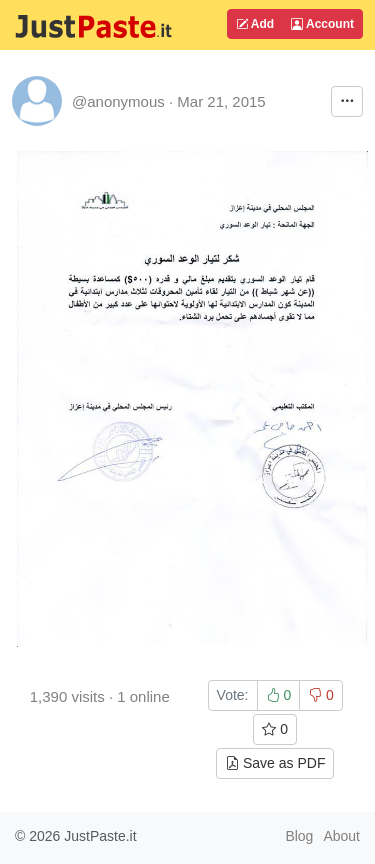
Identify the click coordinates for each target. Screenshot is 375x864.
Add (255, 24)
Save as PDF (275, 763)
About (341, 836)
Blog (299, 836)
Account (322, 24)
